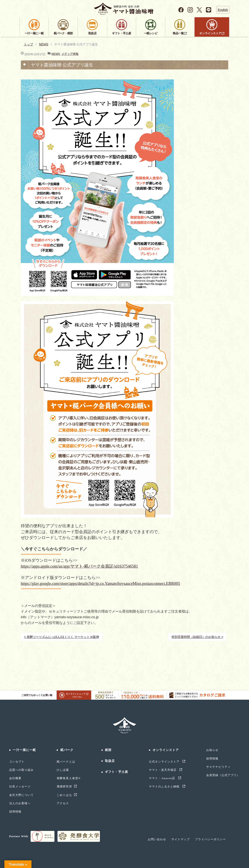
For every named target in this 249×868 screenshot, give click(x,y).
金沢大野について (21, 795)
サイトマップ (181, 839)
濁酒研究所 (64, 786)
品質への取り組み (21, 770)
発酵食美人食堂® (69, 778)
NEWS (44, 44)
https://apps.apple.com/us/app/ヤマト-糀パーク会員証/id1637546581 (79, 566)
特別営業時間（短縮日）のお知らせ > (197, 637)
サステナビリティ (218, 767)
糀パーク (67, 750)
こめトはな (64, 795)
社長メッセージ (20, 786)
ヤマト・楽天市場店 (163, 770)
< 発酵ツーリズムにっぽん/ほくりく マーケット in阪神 (62, 637)
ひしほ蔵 (63, 770)
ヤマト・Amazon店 (163, 778)
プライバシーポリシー (210, 839)
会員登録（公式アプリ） (223, 775)
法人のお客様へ (20, 803)
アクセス (63, 803)
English (223, 10)
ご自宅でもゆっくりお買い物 (56, 695)
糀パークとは (66, 762)
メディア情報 (70, 54)
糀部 (108, 750)
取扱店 (110, 761)
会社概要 (15, 778)
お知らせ (212, 750)
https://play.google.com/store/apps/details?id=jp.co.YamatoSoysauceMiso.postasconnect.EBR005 (100, 583)
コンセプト (17, 762)
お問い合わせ (157, 839)
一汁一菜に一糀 (24, 750)
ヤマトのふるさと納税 (165, 786)
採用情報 (15, 812)
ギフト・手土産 (117, 772)
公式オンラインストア (165, 762)
